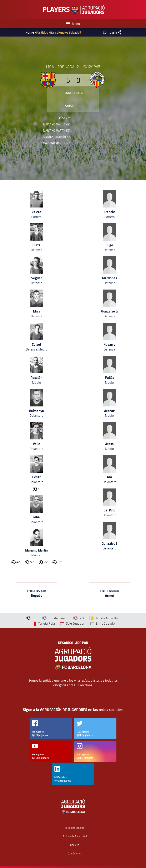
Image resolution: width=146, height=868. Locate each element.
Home (30, 32)
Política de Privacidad (75, 836)
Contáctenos (75, 853)
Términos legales (75, 828)
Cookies (75, 845)
